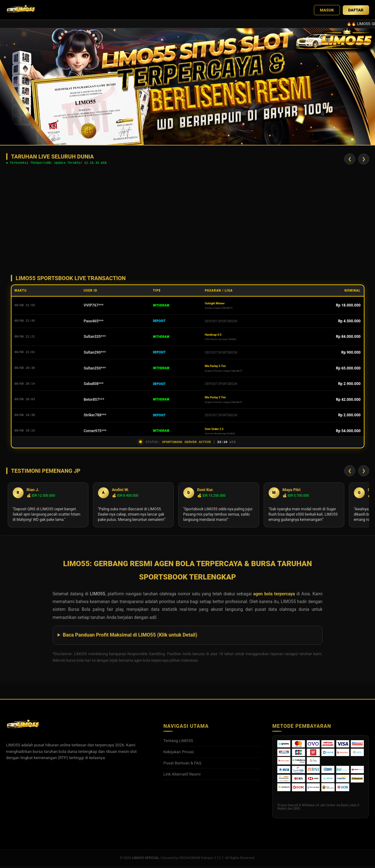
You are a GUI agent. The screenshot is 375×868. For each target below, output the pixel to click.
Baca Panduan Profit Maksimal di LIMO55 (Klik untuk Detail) (130, 637)
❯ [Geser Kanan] (364, 159)
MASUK (327, 10)
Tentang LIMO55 (178, 743)
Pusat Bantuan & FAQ (183, 765)
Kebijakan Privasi (179, 754)
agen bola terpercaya (274, 596)
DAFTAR (356, 10)
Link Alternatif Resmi (182, 776)
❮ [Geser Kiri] (350, 159)
